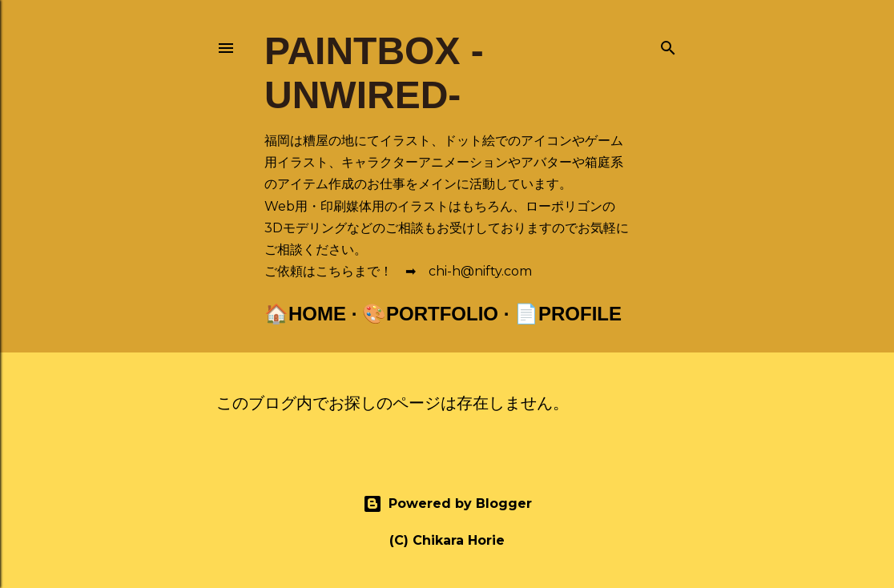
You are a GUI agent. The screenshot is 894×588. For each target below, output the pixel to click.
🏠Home (305, 314)
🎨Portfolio (430, 314)
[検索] (668, 44)
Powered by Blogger (447, 504)
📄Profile (568, 314)
